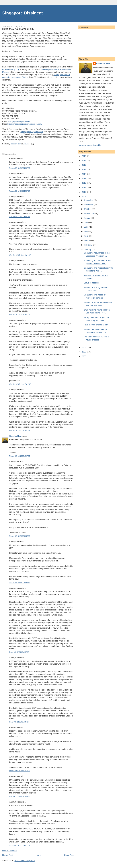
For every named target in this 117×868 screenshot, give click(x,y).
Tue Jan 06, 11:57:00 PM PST (20, 217)
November (89, 204)
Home (38, 855)
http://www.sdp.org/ (11, 69)
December (89, 200)
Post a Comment (10, 851)
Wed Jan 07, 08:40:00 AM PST (20, 255)
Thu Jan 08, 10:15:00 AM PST (20, 456)
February (88, 245)
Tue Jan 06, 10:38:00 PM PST (20, 191)
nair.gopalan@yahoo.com (20, 121)
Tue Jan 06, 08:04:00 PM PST (20, 168)
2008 (84, 347)
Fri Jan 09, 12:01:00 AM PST (19, 652)
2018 (84, 156)
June (87, 227)
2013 (84, 178)
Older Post (69, 855)
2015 (84, 170)
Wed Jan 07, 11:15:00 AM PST (20, 314)
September (89, 214)
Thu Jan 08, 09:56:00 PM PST (20, 583)
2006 (84, 356)
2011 (84, 188)
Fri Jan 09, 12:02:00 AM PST (19, 722)
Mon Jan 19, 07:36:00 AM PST (20, 796)
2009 (84, 196)
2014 (84, 174)
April (86, 236)
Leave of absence (91, 283)
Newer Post (7, 855)
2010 (84, 192)
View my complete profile (90, 145)
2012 (84, 183)
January (88, 249)
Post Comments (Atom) (25, 861)
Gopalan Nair (15, 436)
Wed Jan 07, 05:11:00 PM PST (20, 384)
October (88, 209)
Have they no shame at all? (96, 325)
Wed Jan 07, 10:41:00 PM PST (20, 430)
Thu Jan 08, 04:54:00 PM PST (20, 536)
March (87, 240)
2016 (84, 165)
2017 (84, 160)
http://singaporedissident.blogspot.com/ (25, 124)
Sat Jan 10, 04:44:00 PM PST (19, 771)
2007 (84, 352)
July (86, 222)
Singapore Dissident (23, 13)
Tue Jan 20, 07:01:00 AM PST (20, 845)
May (86, 231)
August (88, 218)
